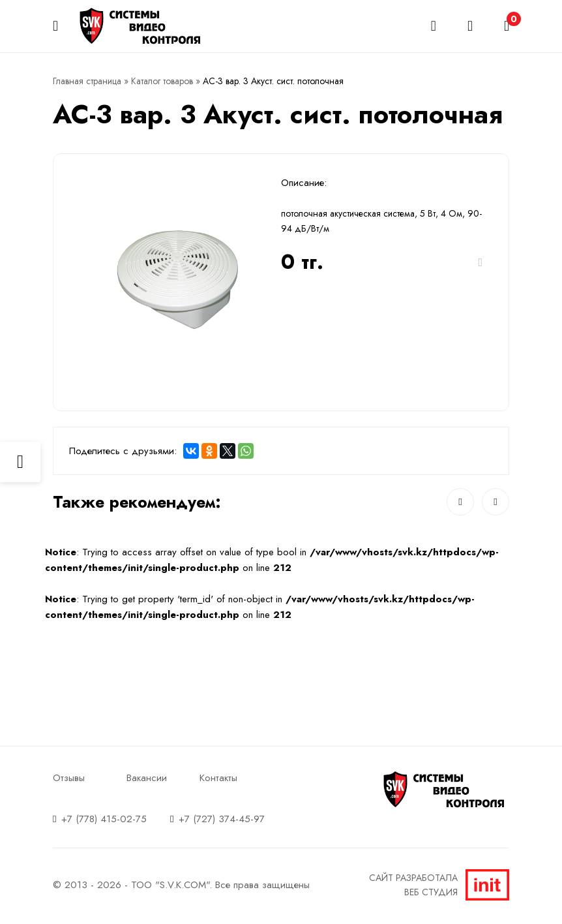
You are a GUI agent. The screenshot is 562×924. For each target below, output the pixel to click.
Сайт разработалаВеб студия (439, 885)
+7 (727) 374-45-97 (222, 819)
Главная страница (87, 81)
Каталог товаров (162, 81)
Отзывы (69, 778)
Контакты (218, 778)
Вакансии (147, 778)
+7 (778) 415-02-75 (104, 819)
